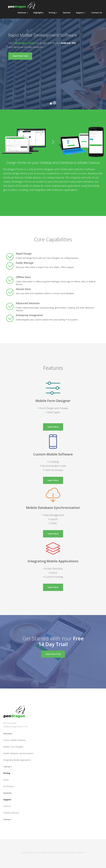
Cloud (6, 780)
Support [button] (81, 13)
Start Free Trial (20, 56)
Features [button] (23, 13)
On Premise (9, 786)
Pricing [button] (53, 13)
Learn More (53, 427)
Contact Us (97, 13)
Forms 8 (7, 806)
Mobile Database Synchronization (18, 753)
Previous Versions (11, 813)
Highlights (38, 13)
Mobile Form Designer (13, 747)
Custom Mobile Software (14, 740)
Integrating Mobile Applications (17, 760)
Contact (7, 819)
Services (67, 13)
